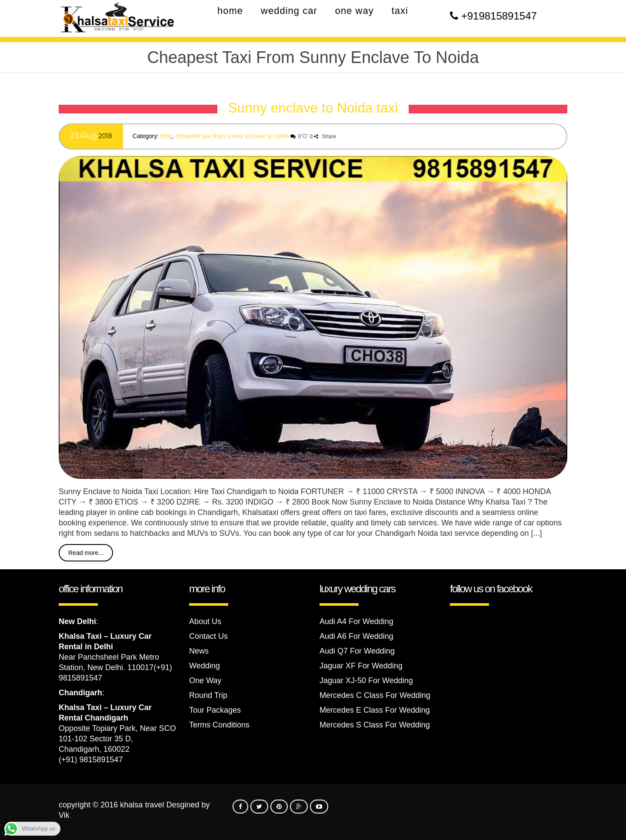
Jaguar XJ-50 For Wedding (366, 681)
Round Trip (208, 695)
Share (325, 136)
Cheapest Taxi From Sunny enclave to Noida (233, 136)
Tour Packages (215, 710)
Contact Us (208, 636)
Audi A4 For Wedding (356, 621)
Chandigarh (80, 693)
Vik (64, 815)
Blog (166, 136)
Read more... (86, 553)
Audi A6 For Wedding (356, 636)
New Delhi (77, 621)
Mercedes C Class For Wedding (375, 695)
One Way (205, 681)
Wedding (205, 666)
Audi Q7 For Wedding (357, 651)
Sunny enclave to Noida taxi (313, 108)
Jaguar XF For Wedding (361, 666)
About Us (205, 621)
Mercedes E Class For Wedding (375, 710)
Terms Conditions (219, 725)
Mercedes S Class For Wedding (375, 725)
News (199, 651)
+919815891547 (499, 16)
